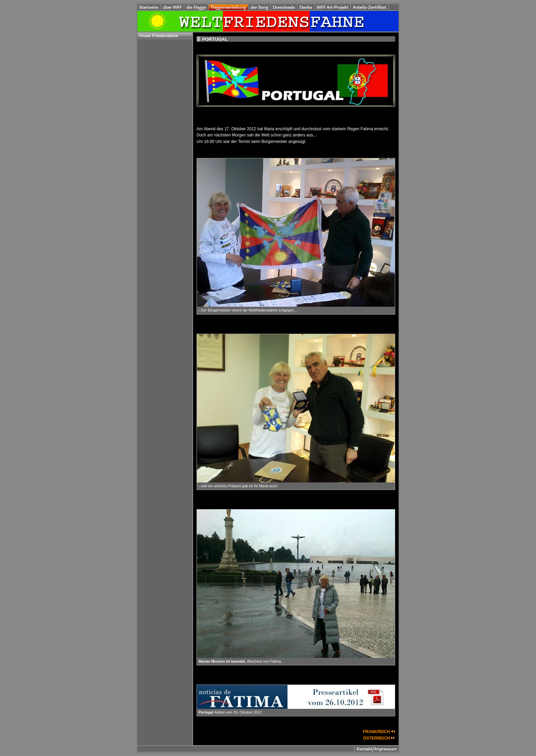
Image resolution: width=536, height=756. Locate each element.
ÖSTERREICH (379, 738)
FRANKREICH (379, 732)
